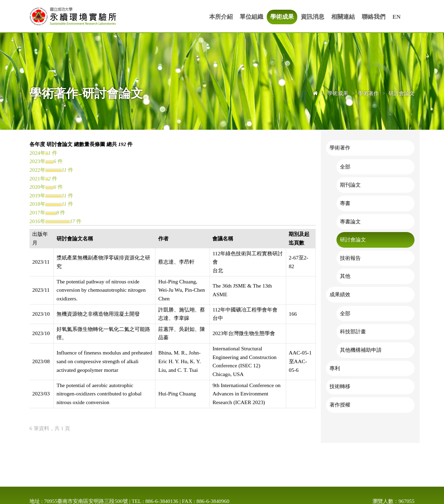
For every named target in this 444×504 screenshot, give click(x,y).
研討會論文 (353, 240)
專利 (335, 368)
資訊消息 (313, 17)
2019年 (37, 195)
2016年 (37, 221)
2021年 (37, 178)
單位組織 (251, 17)
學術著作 (340, 148)
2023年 (37, 161)
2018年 (37, 204)
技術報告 (350, 258)
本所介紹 (221, 17)
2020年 (37, 187)
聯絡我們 (374, 17)
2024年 (37, 153)
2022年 (37, 170)
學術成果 (282, 17)
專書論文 (350, 221)
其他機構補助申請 (361, 350)
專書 (345, 203)
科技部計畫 (353, 331)
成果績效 (340, 294)
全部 (345, 167)
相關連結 (343, 17)
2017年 (37, 212)
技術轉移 (340, 386)
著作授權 (340, 405)
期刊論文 (350, 185)
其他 (345, 276)
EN (396, 17)
